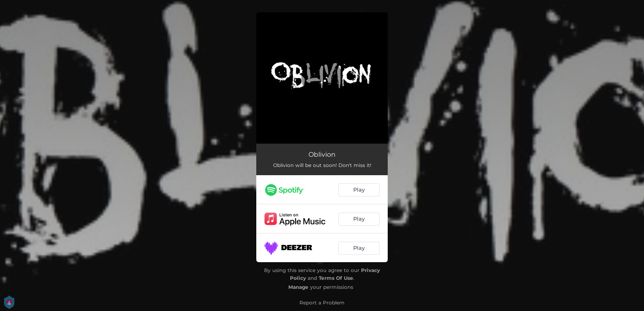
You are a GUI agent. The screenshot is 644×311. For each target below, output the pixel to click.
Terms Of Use (336, 278)
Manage (298, 287)
